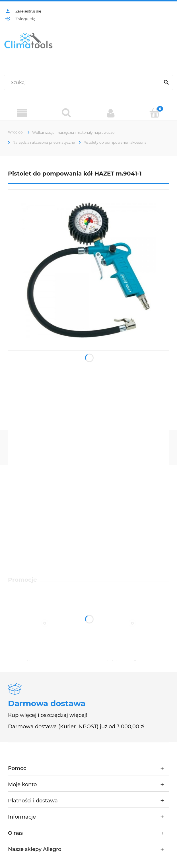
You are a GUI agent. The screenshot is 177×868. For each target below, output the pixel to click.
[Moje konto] (111, 113)
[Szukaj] (166, 83)
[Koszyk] (155, 113)
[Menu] (22, 113)
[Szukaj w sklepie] (83, 83)
